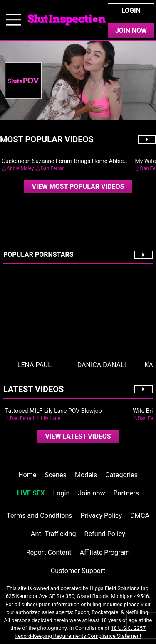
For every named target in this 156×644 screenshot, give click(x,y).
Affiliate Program (105, 553)
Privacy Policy (101, 516)
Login (131, 11)
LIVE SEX (31, 493)
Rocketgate (105, 612)
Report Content (49, 553)
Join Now (131, 30)
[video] (78, 187)
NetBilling (137, 612)
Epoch (82, 612)
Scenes (56, 475)
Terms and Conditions (40, 516)
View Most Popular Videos (78, 187)
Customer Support (78, 571)
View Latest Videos (78, 436)
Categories (121, 475)
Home (27, 475)
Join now (91, 493)
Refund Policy (105, 534)
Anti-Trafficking (53, 534)
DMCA (140, 516)
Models (86, 475)
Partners (126, 493)
